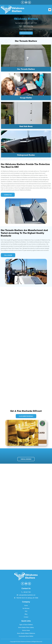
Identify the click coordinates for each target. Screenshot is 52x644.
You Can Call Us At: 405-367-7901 (26, 23)
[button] (50, 10)
